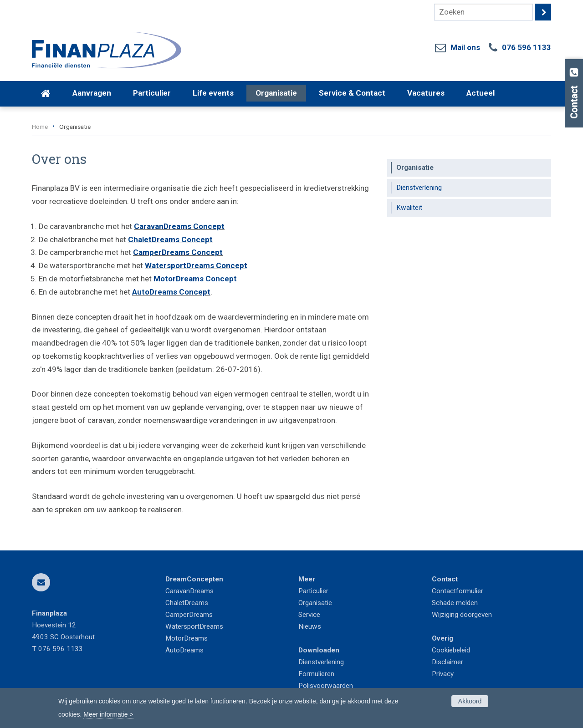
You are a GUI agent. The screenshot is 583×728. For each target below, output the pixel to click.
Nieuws (310, 626)
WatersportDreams (194, 626)
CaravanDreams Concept (179, 226)
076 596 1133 (527, 47)
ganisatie (319, 603)
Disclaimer (447, 662)
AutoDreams (184, 650)
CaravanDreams (189, 591)
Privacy (443, 674)
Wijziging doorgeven (462, 615)
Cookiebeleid (451, 650)
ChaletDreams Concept (170, 239)
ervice (311, 615)
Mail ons (465, 47)
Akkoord (470, 701)
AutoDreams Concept (171, 292)
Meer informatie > (108, 714)
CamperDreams (189, 615)
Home (40, 127)
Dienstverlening (321, 662)
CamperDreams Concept (178, 252)
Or (302, 603)
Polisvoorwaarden (326, 686)
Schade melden (455, 603)
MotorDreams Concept (195, 279)
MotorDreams (187, 638)
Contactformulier (458, 591)
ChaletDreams (187, 603)
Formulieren (316, 674)
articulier (316, 591)
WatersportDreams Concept (196, 265)
